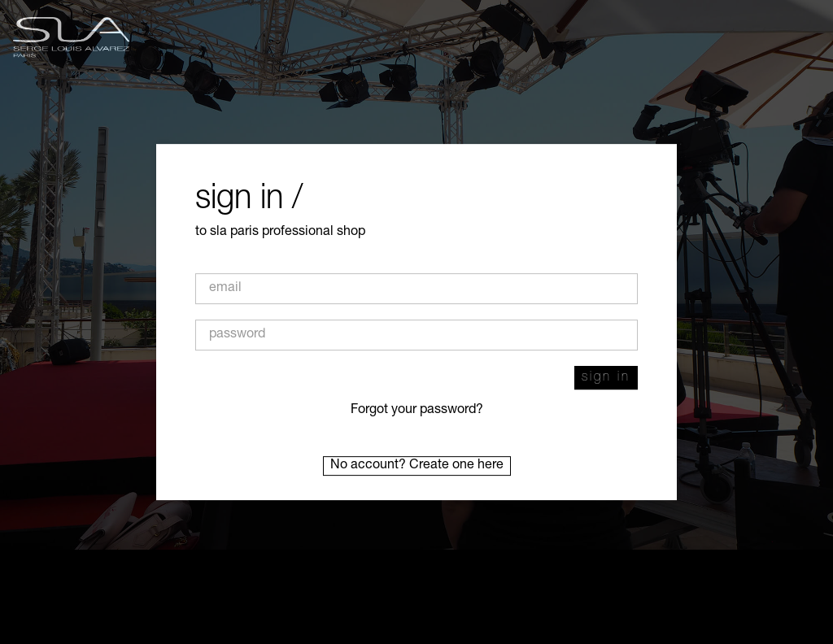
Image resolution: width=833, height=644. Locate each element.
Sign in (606, 378)
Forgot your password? (417, 411)
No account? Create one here (417, 466)
